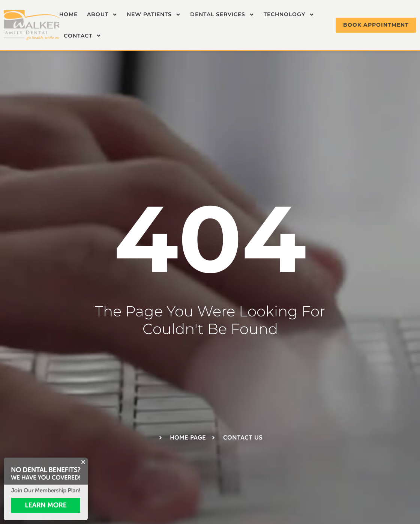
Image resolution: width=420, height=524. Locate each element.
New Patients (154, 15)
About (102, 15)
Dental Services (222, 15)
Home (68, 14)
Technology (289, 15)
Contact (82, 36)
